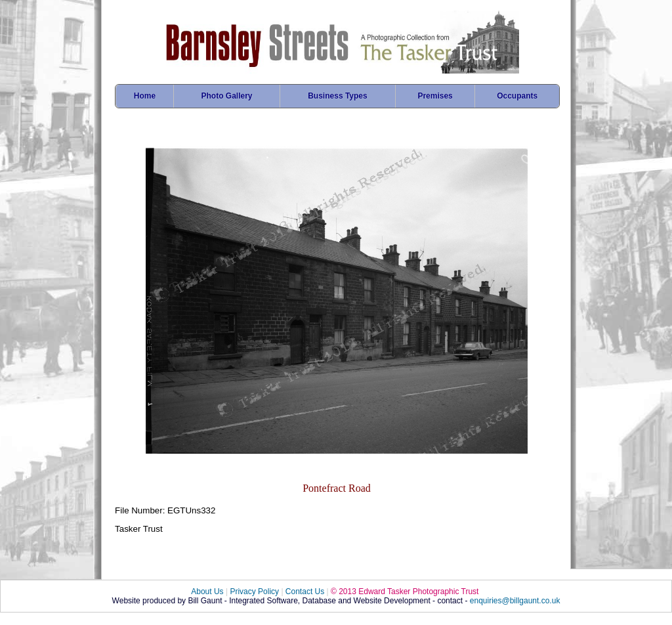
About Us (207, 592)
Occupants (517, 96)
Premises (435, 96)
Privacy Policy (254, 592)
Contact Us (305, 592)
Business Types (337, 96)
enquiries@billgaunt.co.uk (515, 601)
